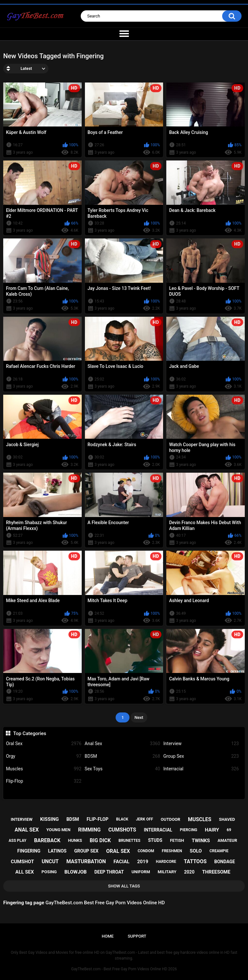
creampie (219, 851)
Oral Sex (44, 744)
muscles (200, 819)
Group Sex (201, 756)
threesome (216, 872)
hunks (75, 840)
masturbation (86, 861)
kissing (49, 819)
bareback (47, 840)
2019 (143, 862)
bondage (225, 862)
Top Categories (30, 733)
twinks (201, 841)
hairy (212, 830)
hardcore (166, 862)
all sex (25, 872)
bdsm (73, 819)
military (167, 872)
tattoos (195, 861)
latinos (57, 851)
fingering (29, 851)
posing (49, 872)
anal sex (27, 830)
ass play (18, 841)
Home (108, 936)
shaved (227, 819)
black (122, 819)
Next (139, 717)
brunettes (129, 841)
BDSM (122, 756)
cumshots (122, 830)
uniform (141, 872)
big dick (100, 840)
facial (122, 862)
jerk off (145, 819)
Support (137, 936)
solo (196, 851)
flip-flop (97, 819)
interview (21, 819)
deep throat (109, 872)
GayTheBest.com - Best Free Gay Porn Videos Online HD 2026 (124, 969)
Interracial (201, 769)
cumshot (22, 862)
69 (229, 830)
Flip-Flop (44, 781)
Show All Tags (124, 886)
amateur (227, 840)
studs (155, 840)
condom (146, 851)
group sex (86, 851)
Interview (201, 744)
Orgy (44, 756)
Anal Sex (122, 744)
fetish (177, 840)
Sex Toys (122, 769)
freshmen (172, 851)
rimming (89, 830)
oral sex (118, 851)
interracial (158, 830)
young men (59, 830)
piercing (189, 830)
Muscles (44, 769)
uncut (50, 861)
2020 (189, 872)
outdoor (170, 819)
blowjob (75, 872)
